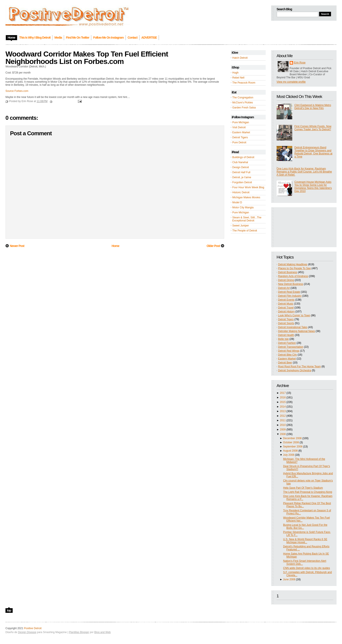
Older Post (213, 246)
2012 (283, 416)
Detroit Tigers (240, 137)
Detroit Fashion (287, 343)
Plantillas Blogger (79, 632)
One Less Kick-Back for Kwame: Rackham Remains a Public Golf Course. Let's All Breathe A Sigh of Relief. (304, 172)
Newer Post (17, 246)
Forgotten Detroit (242, 182)
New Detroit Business (291, 284)
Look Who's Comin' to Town (294, 315)
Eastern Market (241, 132)
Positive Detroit (33, 628)
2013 (283, 411)
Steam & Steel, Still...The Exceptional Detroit (247, 219)
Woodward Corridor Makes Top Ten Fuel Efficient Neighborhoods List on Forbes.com (87, 58)
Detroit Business (288, 272)
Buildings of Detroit (243, 157)
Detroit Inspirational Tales (293, 327)
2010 (283, 425)
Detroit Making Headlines (293, 264)
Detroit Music (286, 304)
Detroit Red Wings (289, 351)
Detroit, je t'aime (242, 177)
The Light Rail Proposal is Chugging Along (308, 492)
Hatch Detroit (240, 58)
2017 (283, 393)
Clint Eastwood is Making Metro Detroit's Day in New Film (313, 107)
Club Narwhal (240, 162)
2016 (283, 397)
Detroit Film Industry (290, 296)
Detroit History (286, 312)
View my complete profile (291, 82)
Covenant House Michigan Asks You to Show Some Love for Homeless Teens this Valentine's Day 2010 (313, 187)
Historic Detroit (241, 192)
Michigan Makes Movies (246, 197)
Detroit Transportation (291, 347)
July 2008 (289, 455)
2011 (283, 420)
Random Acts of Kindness (293, 276)
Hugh (235, 73)
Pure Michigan (241, 122)
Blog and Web (102, 632)
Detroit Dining (286, 280)
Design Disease (27, 632)
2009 (283, 430)
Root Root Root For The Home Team (299, 367)
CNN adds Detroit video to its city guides (307, 568)
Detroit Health (286, 335)
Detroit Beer (285, 363)
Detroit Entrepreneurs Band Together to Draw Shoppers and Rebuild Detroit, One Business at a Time (313, 152)
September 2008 (293, 447)
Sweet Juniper (241, 226)
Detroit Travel (286, 308)
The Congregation (243, 98)
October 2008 (291, 442)
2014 (283, 407)
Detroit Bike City (287, 355)
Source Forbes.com (17, 91)
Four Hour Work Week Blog (248, 187)
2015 (283, 402)
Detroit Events (286, 300)
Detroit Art (284, 288)
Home (115, 246)
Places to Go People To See (294, 268)
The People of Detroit (245, 231)
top (9, 610)
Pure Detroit (239, 142)
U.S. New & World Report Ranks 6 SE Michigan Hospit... (305, 541)
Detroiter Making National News (297, 331)
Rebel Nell (238, 78)
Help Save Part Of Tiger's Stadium (303, 488)
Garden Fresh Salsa (244, 108)
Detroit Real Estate (289, 292)
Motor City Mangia (243, 207)
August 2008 (290, 451)
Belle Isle (283, 339)
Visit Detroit (239, 127)
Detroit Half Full (241, 172)
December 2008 (292, 438)
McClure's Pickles (243, 103)
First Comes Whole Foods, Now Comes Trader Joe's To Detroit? (313, 128)
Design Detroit (241, 167)
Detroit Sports (286, 323)
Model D (237, 202)
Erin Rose (300, 63)
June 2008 (289, 579)
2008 (283, 434)
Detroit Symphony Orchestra (295, 370)
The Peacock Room (244, 83)
